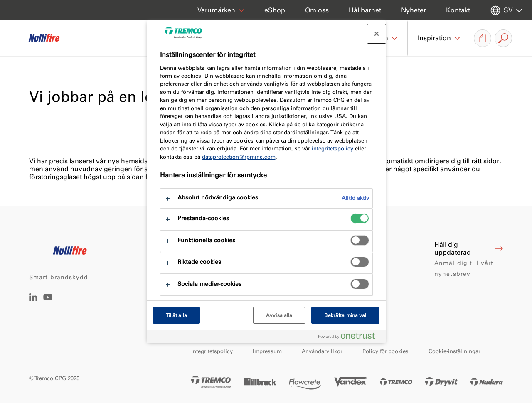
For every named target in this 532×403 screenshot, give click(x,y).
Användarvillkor (322, 351)
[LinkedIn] (33, 299)
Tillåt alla (176, 315)
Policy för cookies (385, 351)
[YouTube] (48, 303)
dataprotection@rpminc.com (239, 157)
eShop (275, 10)
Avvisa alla (279, 315)
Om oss (317, 10)
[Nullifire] (50, 38)
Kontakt (458, 10)
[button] (439, 38)
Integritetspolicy (212, 351)
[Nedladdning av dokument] (483, 38)
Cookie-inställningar (454, 351)
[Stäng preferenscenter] (377, 34)
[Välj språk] (506, 10)
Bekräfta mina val (345, 315)
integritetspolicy (332, 149)
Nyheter (414, 10)
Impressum (267, 351)
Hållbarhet (365, 10)
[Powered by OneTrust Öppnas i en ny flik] (350, 338)
